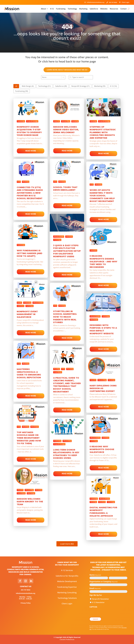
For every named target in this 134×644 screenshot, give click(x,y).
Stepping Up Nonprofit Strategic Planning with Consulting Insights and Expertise (103, 132)
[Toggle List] (63, 77)
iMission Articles (59, 236)
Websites (104, 9)
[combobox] (51, 77)
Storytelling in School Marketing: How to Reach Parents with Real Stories (65, 317)
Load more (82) (67, 544)
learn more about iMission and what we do (67, 70)
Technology (72, 9)
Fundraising (61, 9)
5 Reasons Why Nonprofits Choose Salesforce (102, 449)
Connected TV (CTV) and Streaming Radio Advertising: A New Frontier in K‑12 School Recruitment (30, 193)
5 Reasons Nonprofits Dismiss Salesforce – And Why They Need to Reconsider (103, 262)
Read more (31, 151)
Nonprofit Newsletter (100, 599)
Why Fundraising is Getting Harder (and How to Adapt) (30, 253)
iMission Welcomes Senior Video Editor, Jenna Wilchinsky (66, 130)
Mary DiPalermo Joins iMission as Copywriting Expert (103, 388)
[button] (16, 86)
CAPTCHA (93, 607)
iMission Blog (66, 121)
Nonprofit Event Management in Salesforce (27, 314)
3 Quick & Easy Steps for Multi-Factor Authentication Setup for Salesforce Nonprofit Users (67, 251)
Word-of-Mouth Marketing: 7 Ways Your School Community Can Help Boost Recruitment (102, 196)
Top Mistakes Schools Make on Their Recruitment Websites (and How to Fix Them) (29, 438)
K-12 (52, 9)
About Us (57, 121)
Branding (57, 369)
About (43, 9)
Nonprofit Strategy (32, 121)
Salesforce (94, 9)
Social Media (58, 372)
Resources (114, 9)
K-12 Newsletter (98, 602)
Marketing (83, 9)
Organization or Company (104, 582)
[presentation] (105, 613)
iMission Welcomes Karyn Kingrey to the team (30, 502)
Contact (123, 9)
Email (95, 588)
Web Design (94, 319)
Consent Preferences (67, 639)
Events (19, 303)
